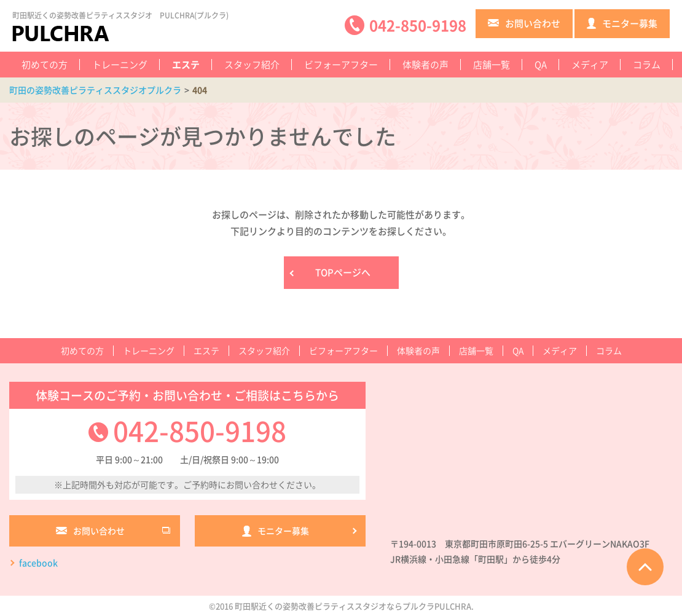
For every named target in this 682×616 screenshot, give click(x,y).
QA (541, 65)
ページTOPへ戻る (645, 567)
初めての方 (45, 65)
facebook (38, 563)
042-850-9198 (200, 431)
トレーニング (120, 65)
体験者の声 (425, 65)
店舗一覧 (492, 65)
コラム (647, 65)
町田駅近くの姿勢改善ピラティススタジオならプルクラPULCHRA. (354, 606)
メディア (590, 65)
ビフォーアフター (341, 65)
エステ (186, 65)
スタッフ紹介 (252, 65)
